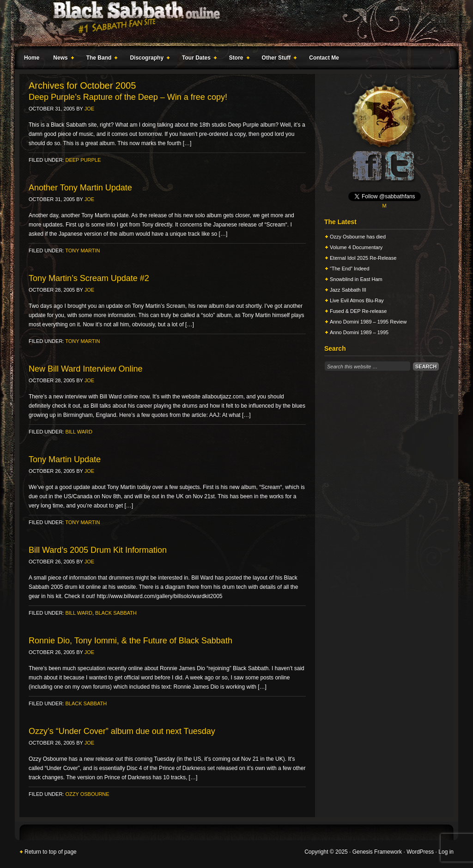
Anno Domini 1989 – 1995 (359, 332)
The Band (100, 59)
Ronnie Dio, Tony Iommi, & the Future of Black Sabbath (130, 641)
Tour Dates (197, 59)
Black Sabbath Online (232, 23)
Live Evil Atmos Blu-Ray (357, 300)
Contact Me (324, 58)
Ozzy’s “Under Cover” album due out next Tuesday (122, 731)
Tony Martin (82, 251)
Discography (148, 59)
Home (32, 58)
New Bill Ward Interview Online (85, 369)
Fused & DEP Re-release (358, 311)
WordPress (420, 852)
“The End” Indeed (350, 269)
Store (237, 59)
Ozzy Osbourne (87, 794)
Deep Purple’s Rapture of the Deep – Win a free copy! (128, 97)
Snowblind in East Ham (356, 279)
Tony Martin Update (65, 459)
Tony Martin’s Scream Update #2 (89, 278)
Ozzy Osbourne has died (358, 237)
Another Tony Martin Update (80, 188)
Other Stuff (278, 59)
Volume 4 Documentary (356, 247)
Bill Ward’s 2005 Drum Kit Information (98, 550)
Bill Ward (79, 432)
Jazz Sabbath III (348, 290)
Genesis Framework (377, 852)
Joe (89, 109)
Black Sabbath (116, 613)
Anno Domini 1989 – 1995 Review (368, 322)
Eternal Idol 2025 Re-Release (363, 258)
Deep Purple (83, 160)
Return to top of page (51, 852)
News (61, 59)
